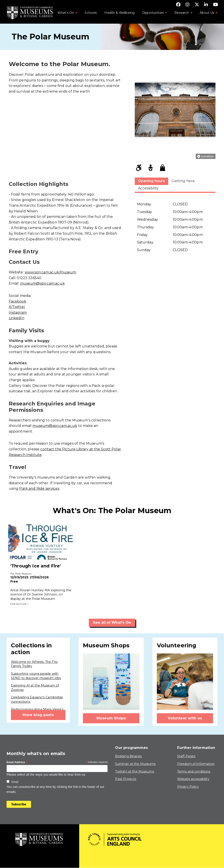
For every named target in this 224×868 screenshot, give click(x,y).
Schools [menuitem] (91, 13)
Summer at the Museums (135, 764)
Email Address (17, 762)
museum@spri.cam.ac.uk (42, 283)
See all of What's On (112, 622)
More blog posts (38, 715)
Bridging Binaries (128, 756)
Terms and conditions (194, 771)
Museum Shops (111, 718)
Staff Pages (186, 756)
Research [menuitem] (181, 14)
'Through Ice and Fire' (35, 566)
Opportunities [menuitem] (153, 14)
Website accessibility (193, 779)
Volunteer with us (185, 718)
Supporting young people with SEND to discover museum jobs (36, 676)
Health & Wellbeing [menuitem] (119, 13)
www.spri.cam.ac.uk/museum (51, 272)
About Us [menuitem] (207, 14)
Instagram (18, 313)
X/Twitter (17, 307)
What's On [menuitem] (65, 14)
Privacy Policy (188, 787)
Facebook (17, 301)
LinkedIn (17, 318)
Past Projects (126, 779)
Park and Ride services (39, 489)
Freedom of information (196, 764)
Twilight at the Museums (134, 771)
